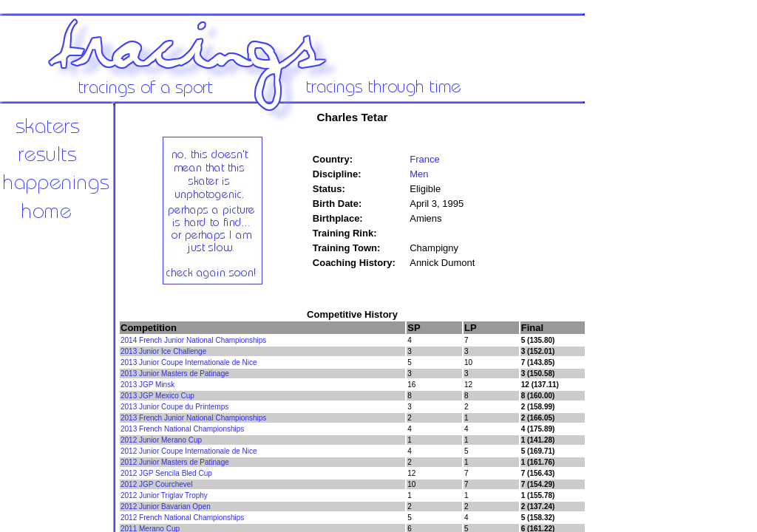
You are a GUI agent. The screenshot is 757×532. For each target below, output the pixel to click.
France (424, 159)
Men (419, 174)
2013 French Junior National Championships (193, 418)
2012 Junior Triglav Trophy (164, 495)
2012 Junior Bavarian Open (166, 507)
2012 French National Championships (182, 518)
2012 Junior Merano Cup (161, 440)
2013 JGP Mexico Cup (157, 396)
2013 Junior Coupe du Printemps (174, 407)
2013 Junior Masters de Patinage (175, 374)
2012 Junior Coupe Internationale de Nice (189, 451)
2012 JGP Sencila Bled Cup (166, 473)
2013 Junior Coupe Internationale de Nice (189, 362)
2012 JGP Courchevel (157, 484)
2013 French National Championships (182, 429)
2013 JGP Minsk (147, 385)
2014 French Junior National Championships (193, 340)
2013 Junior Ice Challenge (163, 351)
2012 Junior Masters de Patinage (175, 462)
